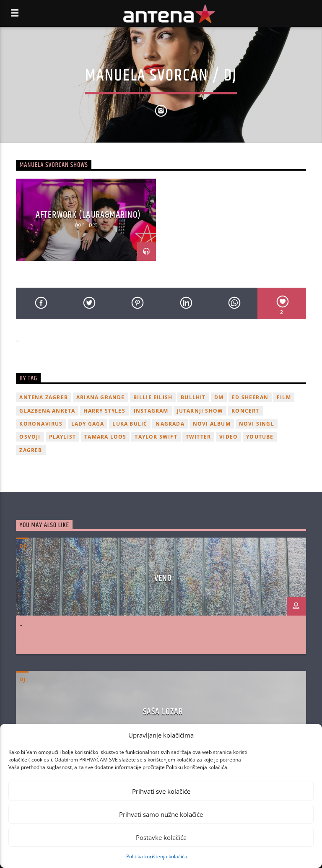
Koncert (245, 411)
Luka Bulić (130, 424)
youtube (260, 437)
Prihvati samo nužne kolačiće (161, 814)
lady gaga (88, 424)
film (284, 397)
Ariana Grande (101, 397)
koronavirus (41, 424)
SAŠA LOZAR (163, 712)
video (229, 437)
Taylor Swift (156, 437)
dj (22, 546)
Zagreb (31, 450)
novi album (212, 424)
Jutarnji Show (200, 411)
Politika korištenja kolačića (157, 856)
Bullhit (193, 397)
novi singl (257, 424)
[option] (86, 220)
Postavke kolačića (161, 837)
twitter (198, 437)
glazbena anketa (47, 411)
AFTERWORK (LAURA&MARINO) (88, 215)
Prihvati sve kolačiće (161, 791)
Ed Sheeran (250, 397)
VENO (163, 578)
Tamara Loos (105, 437)
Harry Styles (104, 411)
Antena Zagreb (44, 397)
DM (219, 397)
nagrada (170, 424)
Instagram (151, 411)
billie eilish (153, 397)
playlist (63, 437)
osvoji (30, 437)
